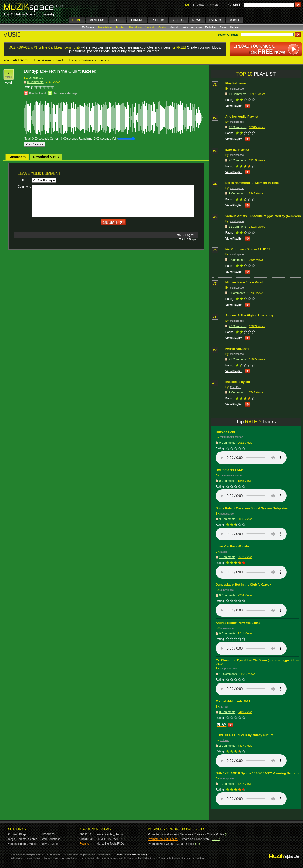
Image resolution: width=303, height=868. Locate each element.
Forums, (22, 839)
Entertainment (43, 60)
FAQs (121, 844)
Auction (163, 27)
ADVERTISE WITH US (111, 839)
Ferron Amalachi (237, 349)
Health (60, 60)
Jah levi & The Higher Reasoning (249, 315)
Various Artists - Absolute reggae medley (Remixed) (263, 216)
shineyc (225, 740)
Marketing (211, 27)
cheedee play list (238, 382)
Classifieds (135, 27)
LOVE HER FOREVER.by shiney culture (244, 735)
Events (54, 844)
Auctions (55, 839)
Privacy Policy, (106, 834)
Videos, (13, 844)
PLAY (221, 725)
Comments (17, 157)
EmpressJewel (229, 669)
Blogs (23, 834)
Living (73, 60)
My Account (89, 27)
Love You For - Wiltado (232, 546)
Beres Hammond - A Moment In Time (252, 183)
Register (85, 844)
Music (33, 844)
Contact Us (86, 839)
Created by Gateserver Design (131, 854)
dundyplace (36, 78)
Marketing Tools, (107, 844)
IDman (224, 707)
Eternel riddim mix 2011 (233, 701)
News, (45, 844)
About (223, 27)
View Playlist (234, 106)
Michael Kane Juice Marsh (245, 282)
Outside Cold (225, 432)
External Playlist (237, 150)
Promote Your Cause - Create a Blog (171, 844)
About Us (85, 834)
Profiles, (13, 834)
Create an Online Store (195, 839)
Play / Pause (35, 144)
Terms (120, 834)
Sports (102, 60)
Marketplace (105, 27)
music (224, 552)
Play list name (236, 83)
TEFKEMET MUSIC (232, 437)
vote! (9, 83)
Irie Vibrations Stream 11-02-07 (248, 249)
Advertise (196, 27)
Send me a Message (65, 93)
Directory (120, 27)
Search (174, 27)
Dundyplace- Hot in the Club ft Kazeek (243, 585)
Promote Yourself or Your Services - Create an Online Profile (186, 834)
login (188, 5)
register (201, 5)
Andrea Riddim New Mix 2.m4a (238, 623)
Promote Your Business (163, 839)
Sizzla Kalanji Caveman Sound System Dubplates (252, 508)
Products (150, 27)
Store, (45, 839)
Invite (185, 27)
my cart (215, 5)
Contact (234, 27)
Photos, (23, 844)
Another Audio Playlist (242, 116)
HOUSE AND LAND (229, 470)
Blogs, (12, 839)
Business (87, 60)
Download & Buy (46, 157)
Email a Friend (38, 93)
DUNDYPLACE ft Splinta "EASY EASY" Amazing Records (257, 773)
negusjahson (228, 514)
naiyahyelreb (228, 628)
